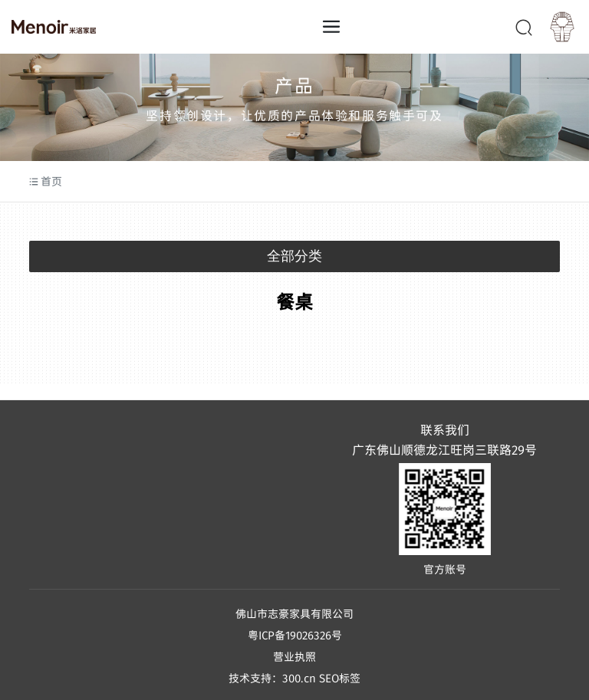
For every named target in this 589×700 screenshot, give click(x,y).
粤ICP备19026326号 (295, 635)
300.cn (299, 678)
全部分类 (294, 256)
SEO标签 (340, 678)
